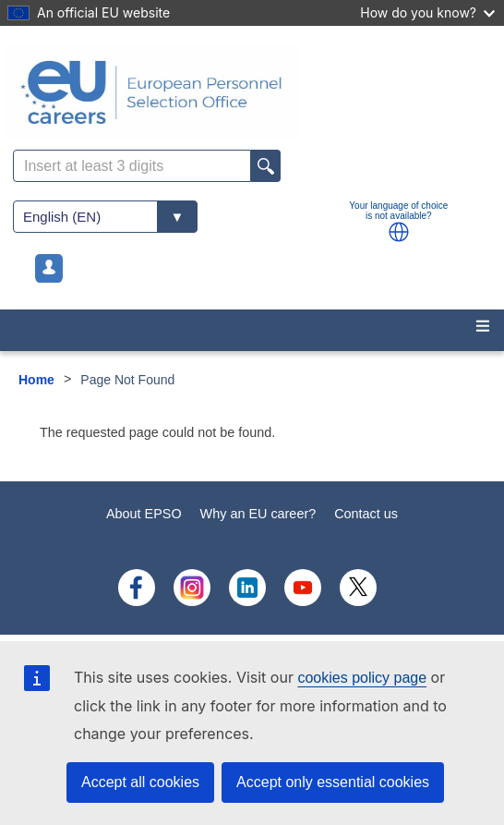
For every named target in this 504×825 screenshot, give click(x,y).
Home (36, 380)
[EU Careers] (252, 92)
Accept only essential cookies (333, 782)
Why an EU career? (258, 514)
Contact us (366, 514)
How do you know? (427, 12)
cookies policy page (362, 678)
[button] (399, 232)
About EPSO (144, 514)
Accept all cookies (140, 782)
